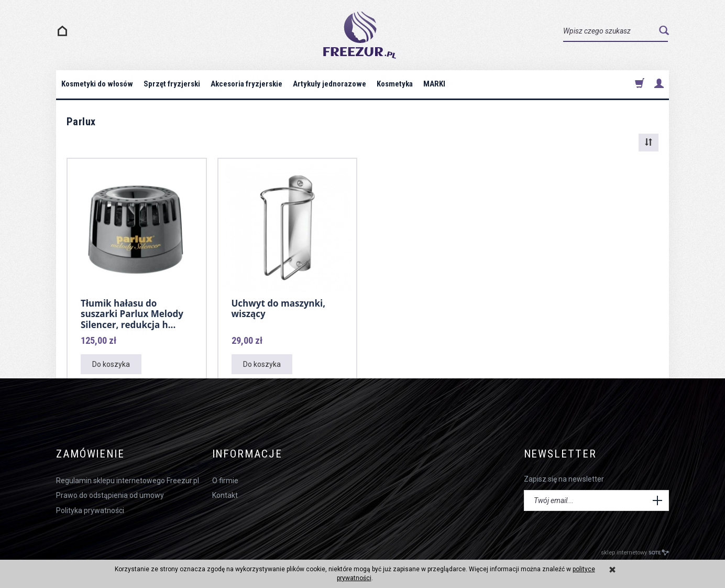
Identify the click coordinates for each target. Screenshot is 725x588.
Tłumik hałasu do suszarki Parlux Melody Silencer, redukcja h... (132, 314)
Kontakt (225, 495)
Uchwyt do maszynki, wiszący (279, 308)
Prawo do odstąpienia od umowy (110, 495)
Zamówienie (90, 454)
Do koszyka (111, 364)
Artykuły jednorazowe (329, 84)
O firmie (225, 481)
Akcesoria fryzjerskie (246, 84)
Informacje (247, 454)
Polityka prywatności (90, 510)
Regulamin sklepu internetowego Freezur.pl (128, 481)
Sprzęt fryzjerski (172, 84)
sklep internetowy (635, 553)
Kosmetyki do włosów (97, 84)
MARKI (434, 84)
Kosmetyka (395, 84)
